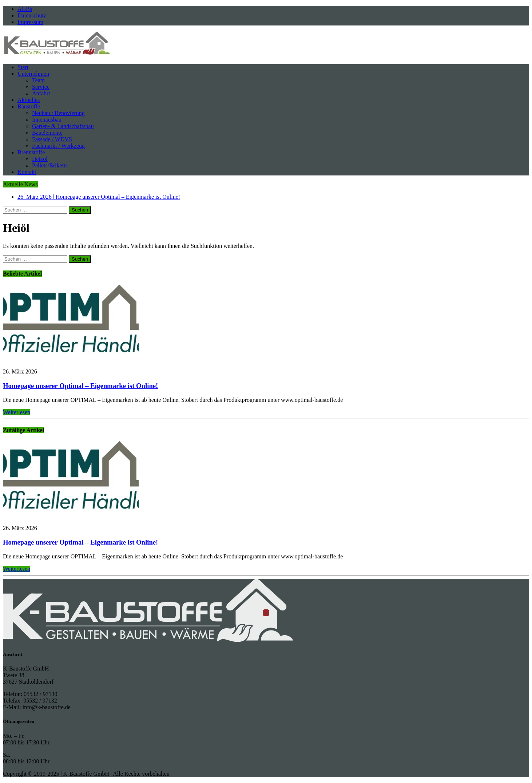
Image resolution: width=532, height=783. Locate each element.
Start (23, 67)
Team (38, 80)
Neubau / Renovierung (58, 113)
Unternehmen (33, 74)
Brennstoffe (31, 152)
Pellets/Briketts (50, 165)
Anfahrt (41, 93)
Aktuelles (29, 100)
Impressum (30, 22)
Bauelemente (47, 133)
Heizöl (40, 159)
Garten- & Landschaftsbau (63, 126)
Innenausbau (47, 120)
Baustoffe (29, 106)
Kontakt (27, 172)
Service (41, 87)
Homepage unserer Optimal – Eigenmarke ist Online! (80, 386)
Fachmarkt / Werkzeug (58, 146)
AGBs (25, 9)
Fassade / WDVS (52, 139)
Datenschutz (32, 15)
